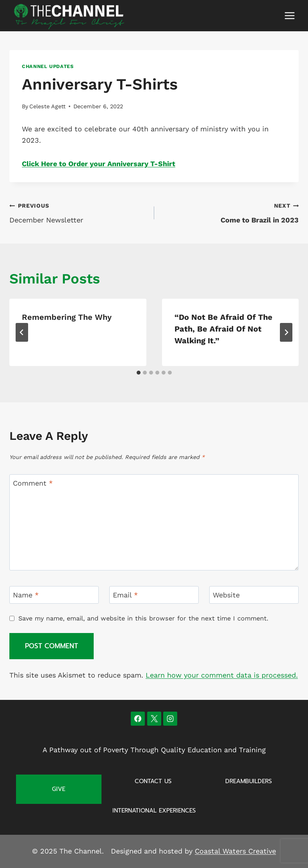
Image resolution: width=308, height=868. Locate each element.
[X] (154, 719)
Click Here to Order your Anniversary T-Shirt (99, 164)
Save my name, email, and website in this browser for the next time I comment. (143, 618)
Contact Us (153, 781)
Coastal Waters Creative (235, 851)
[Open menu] (289, 15)
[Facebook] (138, 719)
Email (125, 595)
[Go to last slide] (22, 332)
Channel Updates (48, 66)
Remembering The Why (67, 317)
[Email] (154, 595)
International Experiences (154, 811)
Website (226, 595)
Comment (33, 483)
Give (59, 789)
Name (26, 595)
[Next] (286, 332)
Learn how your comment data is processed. (222, 675)
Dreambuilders (248, 781)
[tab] (139, 373)
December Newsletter (78, 212)
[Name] (54, 595)
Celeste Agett (47, 106)
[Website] (254, 595)
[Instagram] (170, 719)
